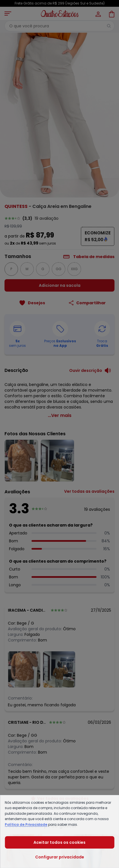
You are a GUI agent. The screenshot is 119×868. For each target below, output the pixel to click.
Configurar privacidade (60, 857)
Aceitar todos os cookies (60, 842)
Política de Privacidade (26, 824)
